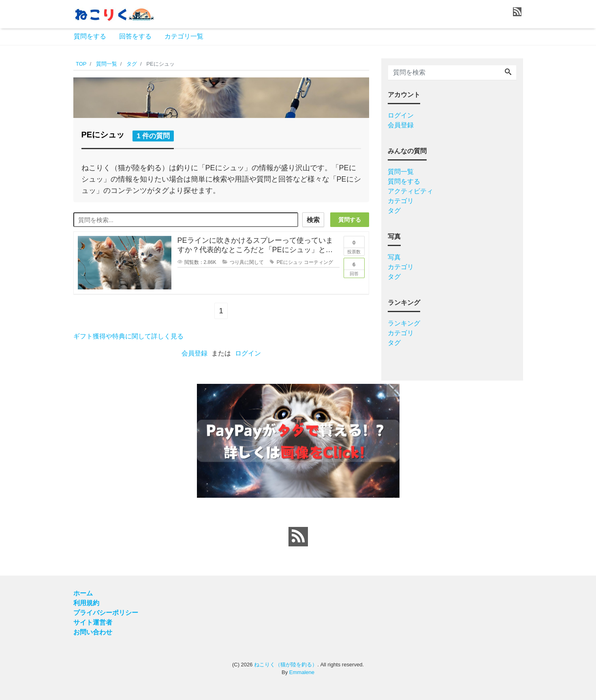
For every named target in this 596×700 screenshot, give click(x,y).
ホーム (83, 593)
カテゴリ (401, 201)
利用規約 (86, 603)
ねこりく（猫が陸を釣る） (286, 665)
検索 (313, 220)
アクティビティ (410, 191)
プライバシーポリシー (106, 613)
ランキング (404, 323)
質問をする (90, 36)
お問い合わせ (93, 632)
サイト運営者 (93, 622)
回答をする (135, 36)
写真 (394, 257)
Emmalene (302, 672)
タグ (394, 211)
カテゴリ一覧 (184, 36)
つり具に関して (247, 262)
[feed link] (298, 537)
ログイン (248, 353)
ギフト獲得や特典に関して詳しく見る (128, 336)
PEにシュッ (290, 262)
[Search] (508, 73)
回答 (354, 267)
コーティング (318, 262)
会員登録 (194, 353)
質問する (350, 220)
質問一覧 (401, 172)
